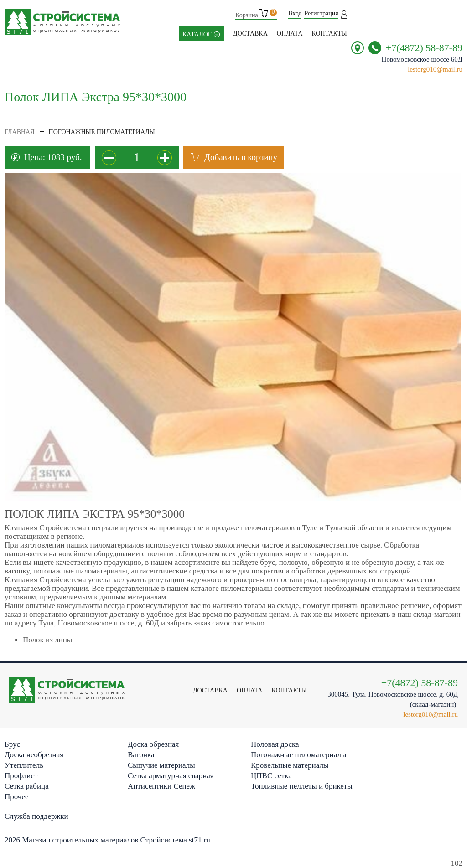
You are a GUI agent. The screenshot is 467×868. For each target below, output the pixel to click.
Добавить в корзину (241, 157)
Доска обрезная (153, 744)
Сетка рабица (27, 786)
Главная (20, 132)
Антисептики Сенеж (161, 786)
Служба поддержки (36, 816)
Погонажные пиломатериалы (298, 755)
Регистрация (321, 13)
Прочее (16, 797)
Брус (12, 744)
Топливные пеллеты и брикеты (302, 786)
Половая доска (275, 744)
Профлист (21, 776)
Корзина (256, 14)
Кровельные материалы (290, 765)
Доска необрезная (34, 755)
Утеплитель (24, 765)
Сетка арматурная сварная (171, 776)
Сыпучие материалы (161, 765)
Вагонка (141, 755)
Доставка (250, 34)
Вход (295, 13)
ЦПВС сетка (271, 776)
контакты (329, 34)
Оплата (290, 34)
